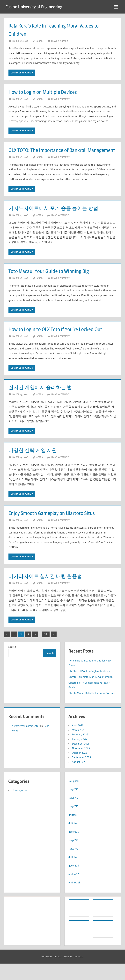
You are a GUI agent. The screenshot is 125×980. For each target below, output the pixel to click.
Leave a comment (60, 41)
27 (46, 651)
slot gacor (74, 797)
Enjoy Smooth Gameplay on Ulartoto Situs (59, 529)
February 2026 (80, 751)
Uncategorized (20, 807)
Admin (40, 41)
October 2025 (80, 769)
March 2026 (79, 746)
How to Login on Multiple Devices (48, 92)
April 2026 (78, 742)
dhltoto (73, 831)
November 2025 (81, 765)
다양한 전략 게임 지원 (37, 466)
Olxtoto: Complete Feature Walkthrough (91, 693)
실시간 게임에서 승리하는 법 (45, 403)
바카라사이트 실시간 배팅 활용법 (51, 592)
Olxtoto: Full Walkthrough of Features (89, 687)
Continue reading (21, 73)
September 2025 (81, 774)
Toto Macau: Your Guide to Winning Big (55, 279)
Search (12, 663)
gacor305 (74, 848)
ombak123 (74, 890)
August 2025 (79, 778)
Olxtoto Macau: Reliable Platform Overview (92, 709)
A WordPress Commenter (26, 742)
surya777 (73, 806)
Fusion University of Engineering (36, 7)
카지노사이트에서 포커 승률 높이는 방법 (61, 216)
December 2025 (81, 760)
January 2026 (79, 755)
